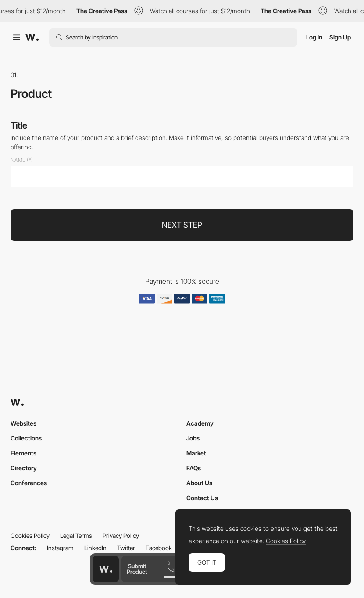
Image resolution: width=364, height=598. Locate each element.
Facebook (159, 548)
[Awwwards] (32, 37)
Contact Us (202, 498)
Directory (24, 468)
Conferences (29, 483)
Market (196, 453)
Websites (23, 423)
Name (18, 160)
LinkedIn (95, 548)
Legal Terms (76, 535)
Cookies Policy (30, 535)
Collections (26, 438)
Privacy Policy (121, 535)
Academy (200, 423)
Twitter (126, 548)
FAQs (194, 468)
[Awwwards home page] (106, 569)
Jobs (193, 438)
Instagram (60, 548)
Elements (23, 453)
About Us (199, 483)
